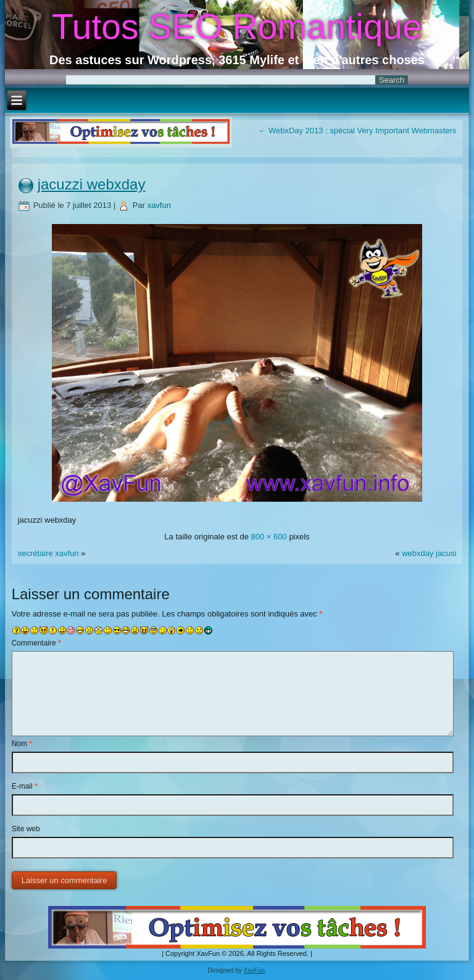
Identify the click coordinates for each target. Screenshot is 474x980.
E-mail (25, 786)
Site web (26, 829)
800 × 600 (269, 537)
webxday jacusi (429, 553)
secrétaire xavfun (48, 553)
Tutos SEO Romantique (237, 27)
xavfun (159, 205)
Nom (22, 744)
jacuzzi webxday (92, 184)
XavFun (254, 970)
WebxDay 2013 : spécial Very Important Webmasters (357, 131)
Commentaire (36, 643)
